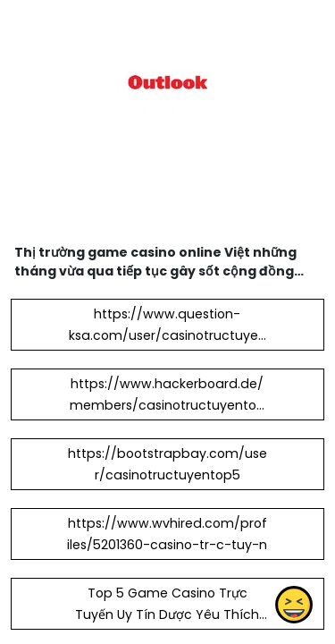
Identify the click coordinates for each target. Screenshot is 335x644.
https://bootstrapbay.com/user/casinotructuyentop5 (167, 464)
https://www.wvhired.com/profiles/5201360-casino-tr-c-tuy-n (167, 534)
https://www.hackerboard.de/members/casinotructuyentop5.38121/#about (167, 405)
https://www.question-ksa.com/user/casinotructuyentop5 (167, 335)
